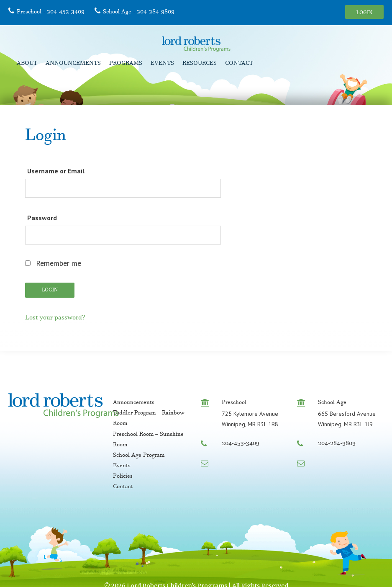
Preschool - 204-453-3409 (51, 13)
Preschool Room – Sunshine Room (148, 440)
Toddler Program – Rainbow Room (149, 419)
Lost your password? (55, 319)
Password (42, 218)
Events (162, 64)
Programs (126, 64)
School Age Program (139, 456)
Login (364, 13)
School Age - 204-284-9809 (139, 13)
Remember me (53, 263)
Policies (123, 477)
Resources (200, 64)
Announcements (73, 64)
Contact (239, 64)
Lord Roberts (196, 44)
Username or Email (56, 171)
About (27, 64)
